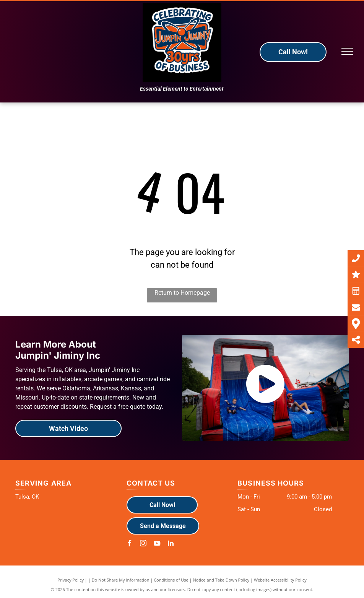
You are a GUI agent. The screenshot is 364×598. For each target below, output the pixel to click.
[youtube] (157, 544)
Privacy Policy (71, 580)
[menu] (347, 51)
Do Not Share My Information (121, 580)
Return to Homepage (182, 293)
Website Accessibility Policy (280, 580)
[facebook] (130, 544)
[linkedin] (171, 544)
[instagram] (143, 544)
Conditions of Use (171, 580)
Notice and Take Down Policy (221, 580)
